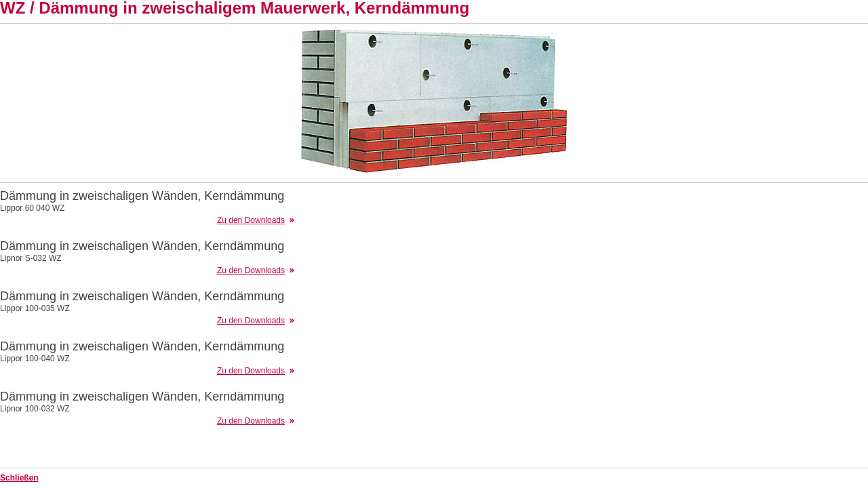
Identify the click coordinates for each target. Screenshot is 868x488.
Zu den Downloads (251, 220)
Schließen (19, 478)
